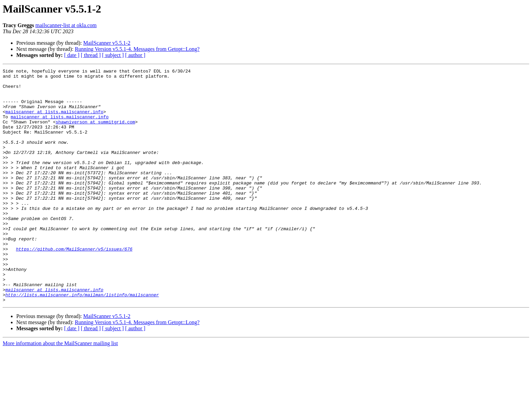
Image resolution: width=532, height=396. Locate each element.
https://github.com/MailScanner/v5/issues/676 (74, 285)
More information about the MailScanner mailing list (60, 390)
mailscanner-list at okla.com (66, 25)
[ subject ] (113, 55)
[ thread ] (91, 55)
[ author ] (135, 55)
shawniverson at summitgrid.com (95, 133)
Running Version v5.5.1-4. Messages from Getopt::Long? (137, 49)
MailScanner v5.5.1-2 (107, 43)
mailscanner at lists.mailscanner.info (54, 121)
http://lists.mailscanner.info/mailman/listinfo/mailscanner (82, 340)
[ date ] (72, 55)
